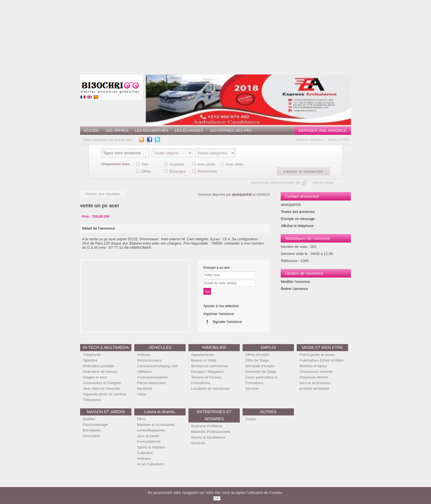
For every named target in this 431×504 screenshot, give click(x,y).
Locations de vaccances (211, 389)
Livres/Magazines (151, 430)
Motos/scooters (149, 360)
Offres (146, 171)
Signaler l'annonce (227, 322)
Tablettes (90, 360)
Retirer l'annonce (294, 289)
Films (141, 419)
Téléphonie (92, 355)
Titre (145, 164)
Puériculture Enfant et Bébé (322, 360)
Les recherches (152, 130)
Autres (251, 419)
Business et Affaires (207, 426)
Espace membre (310, 140)
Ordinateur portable (98, 366)
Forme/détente (149, 442)
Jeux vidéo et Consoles (102, 389)
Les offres (117, 130)
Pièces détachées (151, 383)
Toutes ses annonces (298, 212)
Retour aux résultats (103, 194)
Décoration (92, 436)
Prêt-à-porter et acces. (317, 355)
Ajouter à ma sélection (221, 306)
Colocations (201, 383)
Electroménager (96, 425)
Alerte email (323, 183)
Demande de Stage (261, 372)
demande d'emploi (260, 366)
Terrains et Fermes (206, 377)
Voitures (144, 355)
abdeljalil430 (242, 195)
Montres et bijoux (313, 366)
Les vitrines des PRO (231, 130)
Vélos (142, 394)
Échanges (178, 171)
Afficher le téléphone (297, 226)
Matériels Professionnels (211, 432)
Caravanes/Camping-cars (158, 366)
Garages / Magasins (207, 372)
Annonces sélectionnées (273, 183)
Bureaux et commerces (210, 366)
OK (217, 498)
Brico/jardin (92, 430)
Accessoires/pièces (153, 377)
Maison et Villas (204, 360)
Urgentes (177, 164)
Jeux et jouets (148, 436)
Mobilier (89, 419)
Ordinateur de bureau (100, 372)
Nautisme (145, 389)
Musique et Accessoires (156, 425)
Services (252, 389)
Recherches (207, 171)
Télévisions (92, 400)
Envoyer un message (298, 219)
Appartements (203, 355)
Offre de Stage (257, 360)
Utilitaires (145, 372)
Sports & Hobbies (151, 447)
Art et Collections (151, 464)
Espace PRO (339, 140)
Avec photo (206, 164)
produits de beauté (315, 389)
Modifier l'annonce (295, 282)
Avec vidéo (234, 164)
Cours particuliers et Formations (261, 380)
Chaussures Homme (316, 372)
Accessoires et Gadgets (102, 383)
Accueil (91, 130)
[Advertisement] (223, 35)
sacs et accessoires (315, 383)
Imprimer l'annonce (219, 314)
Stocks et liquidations (208, 437)
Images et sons (95, 377)
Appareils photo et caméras (105, 394)
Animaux (144, 458)
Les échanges (189, 130)
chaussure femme (314, 377)
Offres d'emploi (257, 355)
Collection (145, 453)
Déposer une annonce (323, 130)
